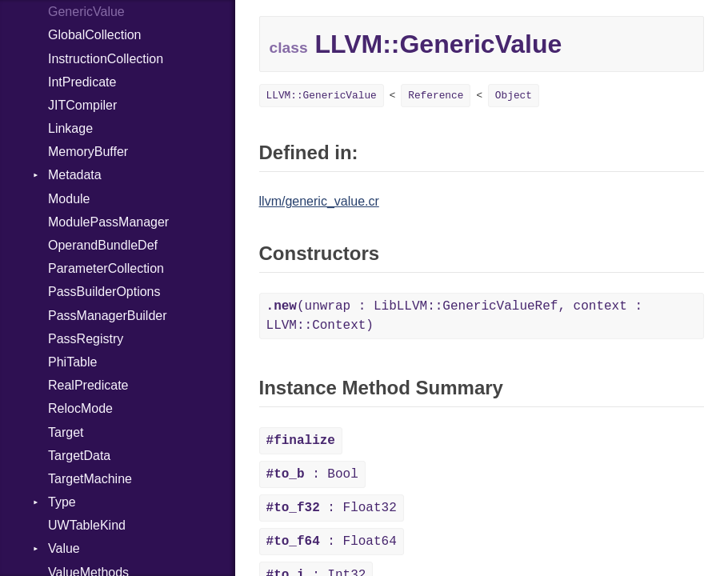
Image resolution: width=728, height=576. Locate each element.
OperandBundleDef (103, 245)
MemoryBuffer (88, 152)
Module (69, 199)
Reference (436, 96)
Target (66, 432)
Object (514, 96)
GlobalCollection (95, 35)
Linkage (70, 128)
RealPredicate (88, 385)
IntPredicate (82, 82)
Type (62, 502)
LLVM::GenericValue (322, 96)
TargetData (79, 456)
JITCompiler (82, 105)
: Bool (312, 474)
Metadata (75, 175)
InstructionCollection (106, 59)
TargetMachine (90, 479)
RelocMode (80, 408)
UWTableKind (87, 525)
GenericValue (86, 12)
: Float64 (332, 542)
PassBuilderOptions (104, 292)
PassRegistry (86, 339)
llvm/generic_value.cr (319, 201)
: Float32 (332, 508)
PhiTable (72, 362)
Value (64, 548)
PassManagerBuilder (108, 316)
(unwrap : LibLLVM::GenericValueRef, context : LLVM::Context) (454, 316)
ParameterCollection (106, 268)
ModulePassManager (108, 222)
